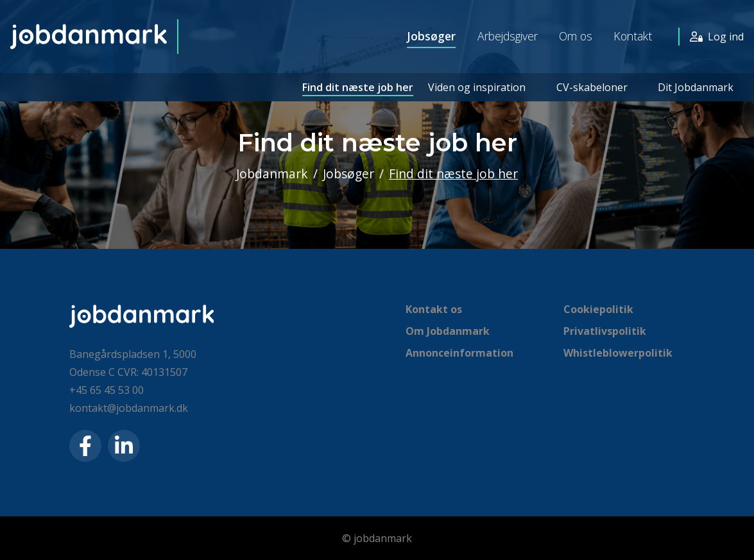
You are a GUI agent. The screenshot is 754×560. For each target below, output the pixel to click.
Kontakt (633, 37)
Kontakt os (434, 309)
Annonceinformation (459, 353)
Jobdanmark (272, 174)
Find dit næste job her (357, 87)
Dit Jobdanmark (696, 87)
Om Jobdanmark (448, 331)
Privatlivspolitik (605, 331)
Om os (576, 37)
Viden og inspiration (476, 87)
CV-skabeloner (591, 87)
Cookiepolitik (598, 309)
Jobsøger (431, 37)
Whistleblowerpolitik (618, 353)
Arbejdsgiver (507, 37)
